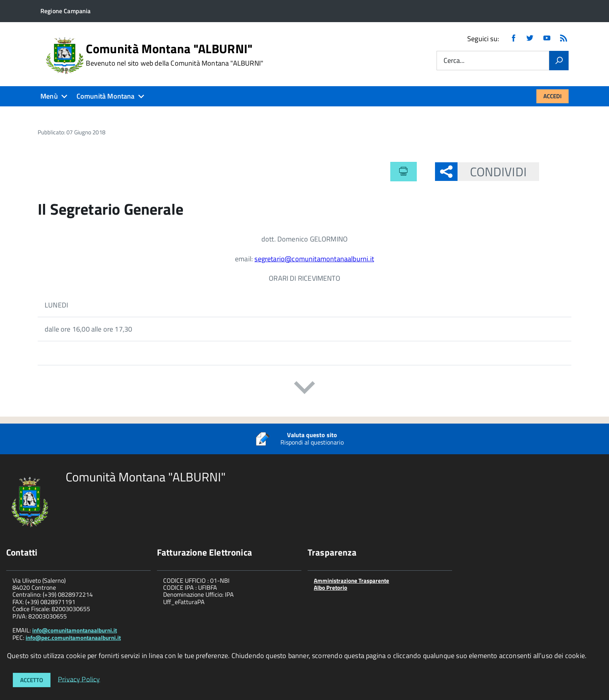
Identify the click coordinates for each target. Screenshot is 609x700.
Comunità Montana (106, 96)
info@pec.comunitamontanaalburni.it (73, 638)
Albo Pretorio (331, 588)
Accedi (552, 96)
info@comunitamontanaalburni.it (75, 630)
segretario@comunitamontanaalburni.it (314, 259)
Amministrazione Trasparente (351, 581)
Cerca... (454, 61)
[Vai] (559, 61)
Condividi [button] (492, 172)
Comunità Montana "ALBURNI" (175, 55)
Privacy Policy (79, 679)
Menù (49, 96)
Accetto (32, 680)
